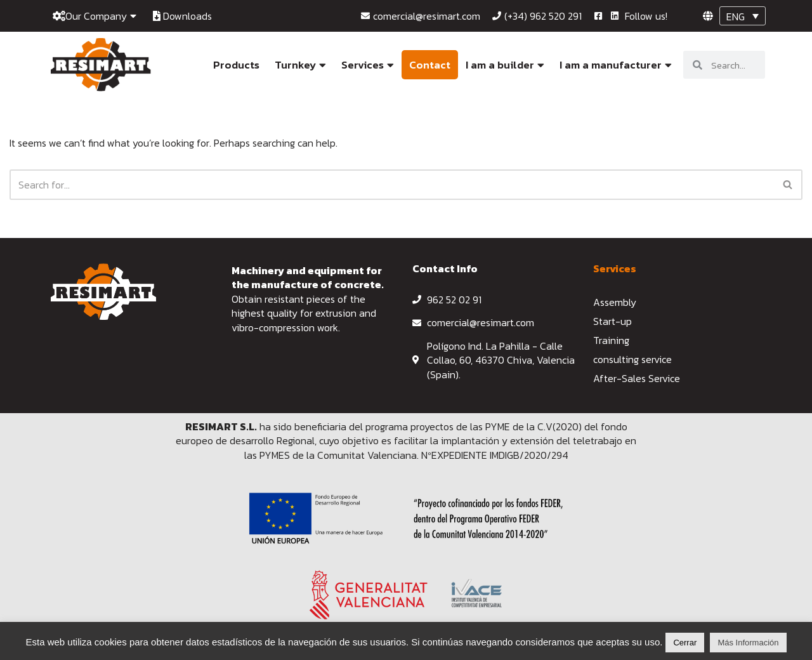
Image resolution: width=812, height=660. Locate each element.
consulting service (632, 359)
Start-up (612, 321)
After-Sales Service (637, 378)
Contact (430, 65)
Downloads (182, 16)
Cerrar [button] (685, 643)
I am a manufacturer (616, 65)
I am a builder (505, 65)
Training (611, 340)
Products (236, 65)
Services (368, 65)
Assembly (615, 302)
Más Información (748, 643)
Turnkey (300, 65)
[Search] (392, 185)
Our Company (95, 16)
